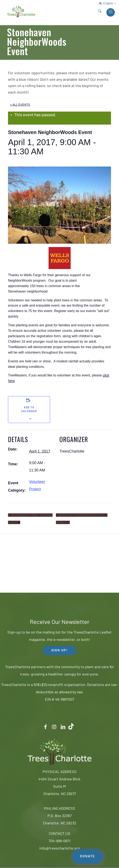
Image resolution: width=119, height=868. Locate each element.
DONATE (87, 856)
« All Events (20, 105)
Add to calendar (29, 410)
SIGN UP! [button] (59, 651)
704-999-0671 (59, 841)
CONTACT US (59, 834)
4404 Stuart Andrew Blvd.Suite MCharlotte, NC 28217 (60, 787)
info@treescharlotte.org (60, 849)
